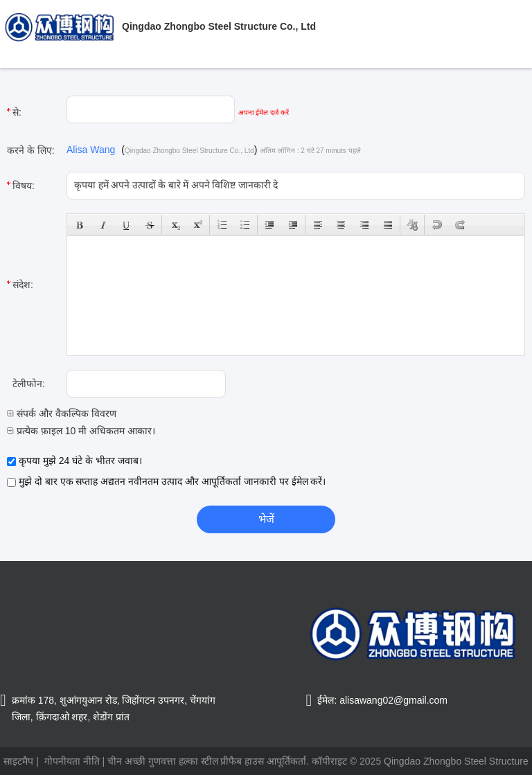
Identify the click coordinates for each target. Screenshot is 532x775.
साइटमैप (18, 761)
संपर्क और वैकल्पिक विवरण (62, 413)
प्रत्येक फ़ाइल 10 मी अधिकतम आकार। (81, 431)
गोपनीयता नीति (72, 761)
